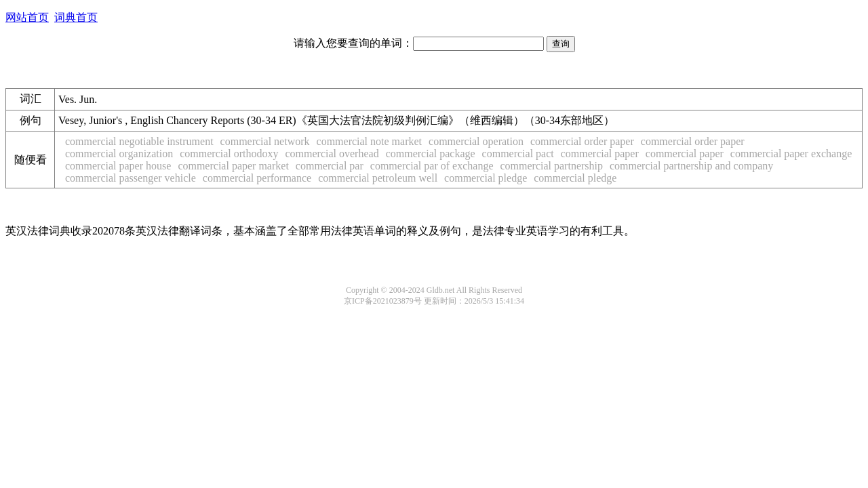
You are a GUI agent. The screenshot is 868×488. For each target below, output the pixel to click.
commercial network (265, 141)
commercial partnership (551, 166)
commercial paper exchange (791, 154)
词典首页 (76, 17)
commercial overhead (332, 154)
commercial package (431, 154)
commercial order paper (582, 141)
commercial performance (257, 178)
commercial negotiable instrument (139, 141)
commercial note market (369, 141)
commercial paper (600, 154)
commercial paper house (118, 166)
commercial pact (518, 154)
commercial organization (119, 154)
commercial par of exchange (432, 166)
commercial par (330, 166)
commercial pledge (486, 178)
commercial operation (476, 141)
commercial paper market (233, 166)
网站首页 (27, 17)
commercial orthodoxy (229, 154)
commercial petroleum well (378, 178)
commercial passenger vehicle (131, 178)
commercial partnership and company (691, 166)
